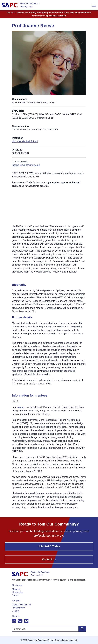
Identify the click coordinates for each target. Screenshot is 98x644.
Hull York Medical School (25, 141)
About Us (16, 589)
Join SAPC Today (49, 546)
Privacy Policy (18, 608)
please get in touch (57, 16)
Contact (15, 611)
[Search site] (82, 629)
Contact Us (49, 559)
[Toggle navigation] (94, 5)
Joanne (21, 407)
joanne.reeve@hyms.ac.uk (26, 165)
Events (15, 595)
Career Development (21, 605)
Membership (18, 592)
